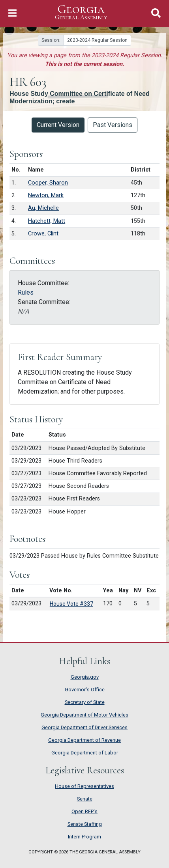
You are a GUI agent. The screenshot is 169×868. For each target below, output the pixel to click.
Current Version (58, 125)
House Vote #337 (71, 604)
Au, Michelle (43, 208)
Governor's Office (85, 690)
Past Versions (113, 125)
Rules (26, 292)
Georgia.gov (85, 677)
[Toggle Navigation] (12, 13)
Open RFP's (84, 811)
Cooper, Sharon (48, 183)
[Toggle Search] (156, 13)
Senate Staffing (85, 824)
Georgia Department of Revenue (84, 740)
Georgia (81, 12)
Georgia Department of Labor (85, 753)
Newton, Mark (46, 195)
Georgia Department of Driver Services (84, 727)
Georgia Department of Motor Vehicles (84, 715)
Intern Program (84, 837)
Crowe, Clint (43, 234)
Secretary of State (85, 702)
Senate (85, 799)
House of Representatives (84, 786)
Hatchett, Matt (47, 221)
